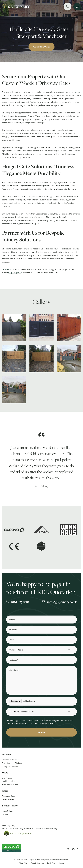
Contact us (7, 269)
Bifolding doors (8, 778)
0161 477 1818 (20, 602)
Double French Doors (10, 781)
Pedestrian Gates (9, 796)
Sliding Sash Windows (10, 766)
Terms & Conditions (37, 863)
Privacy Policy (23, 863)
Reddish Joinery (31, 828)
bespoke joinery (15, 273)
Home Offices (7, 811)
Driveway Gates (8, 799)
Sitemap (61, 863)
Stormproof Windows (10, 760)
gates (77, 92)
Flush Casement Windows (12, 763)
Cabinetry (6, 814)
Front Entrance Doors (10, 784)
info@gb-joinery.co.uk (62, 602)
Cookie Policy (51, 863)
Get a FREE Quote (42, 47)
